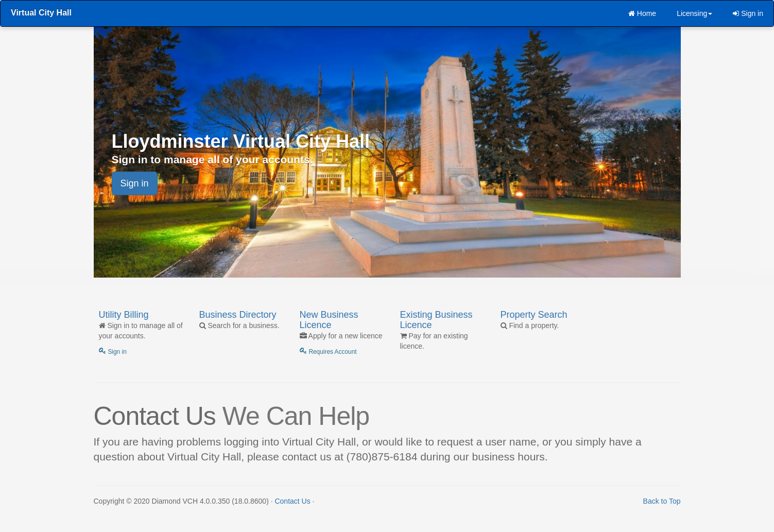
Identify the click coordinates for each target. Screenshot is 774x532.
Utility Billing (124, 315)
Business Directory (238, 315)
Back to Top (662, 501)
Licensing (694, 13)
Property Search (534, 315)
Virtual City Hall (41, 13)
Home (642, 13)
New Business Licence (329, 320)
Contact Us (292, 501)
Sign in (748, 13)
